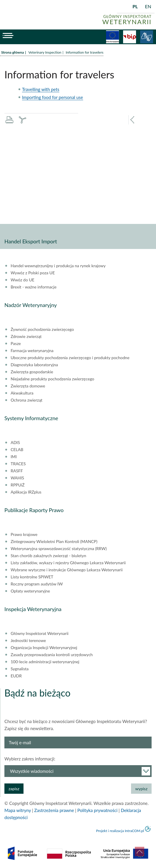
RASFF (17, 471)
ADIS (15, 443)
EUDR (16, 676)
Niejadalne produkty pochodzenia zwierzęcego (52, 379)
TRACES (18, 464)
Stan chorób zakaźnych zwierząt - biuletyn (48, 556)
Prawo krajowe (24, 534)
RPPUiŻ (17, 485)
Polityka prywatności (97, 810)
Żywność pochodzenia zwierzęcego (42, 329)
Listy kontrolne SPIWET (32, 577)
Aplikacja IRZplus (26, 492)
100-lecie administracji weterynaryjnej (45, 662)
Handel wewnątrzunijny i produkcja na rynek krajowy (58, 266)
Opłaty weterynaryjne (30, 591)
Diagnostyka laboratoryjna (34, 365)
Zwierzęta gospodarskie (32, 372)
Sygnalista (20, 669)
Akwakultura (22, 393)
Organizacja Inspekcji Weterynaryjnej (44, 648)
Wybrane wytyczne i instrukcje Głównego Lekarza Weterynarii (67, 570)
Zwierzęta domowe (28, 386)
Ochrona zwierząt (26, 400)
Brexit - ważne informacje (33, 287)
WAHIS (17, 478)
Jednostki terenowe (28, 641)
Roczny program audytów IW (37, 584)
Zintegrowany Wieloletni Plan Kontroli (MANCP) (54, 542)
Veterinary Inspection (45, 52)
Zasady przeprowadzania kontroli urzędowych (52, 655)
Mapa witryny (18, 810)
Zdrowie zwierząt (26, 336)
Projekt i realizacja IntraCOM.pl (120, 831)
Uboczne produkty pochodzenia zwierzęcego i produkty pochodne (70, 358)
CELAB (17, 450)
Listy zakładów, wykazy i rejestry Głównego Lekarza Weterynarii (68, 563)
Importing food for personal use (53, 97)
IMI (14, 457)
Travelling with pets (41, 89)
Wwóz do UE (22, 280)
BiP (130, 37)
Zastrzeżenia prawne (54, 810)
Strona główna (12, 52)
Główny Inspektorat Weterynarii (40, 633)
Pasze (16, 344)
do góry (140, 852)
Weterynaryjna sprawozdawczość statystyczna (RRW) (59, 549)
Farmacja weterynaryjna (32, 351)
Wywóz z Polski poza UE (33, 273)
